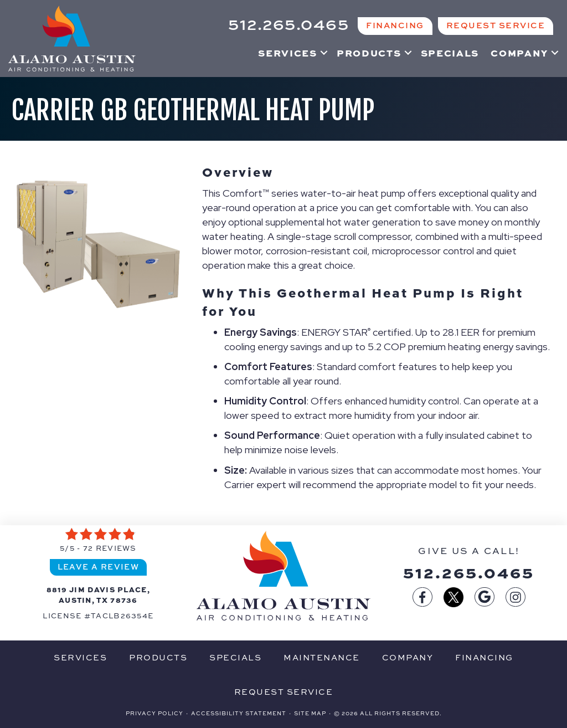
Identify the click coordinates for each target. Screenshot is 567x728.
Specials (450, 53)
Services (288, 53)
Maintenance (322, 657)
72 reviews (110, 548)
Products (369, 53)
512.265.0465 (469, 572)
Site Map (310, 713)
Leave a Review (99, 566)
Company (519, 53)
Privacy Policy (154, 713)
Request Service (284, 692)
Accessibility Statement (239, 713)
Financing (484, 657)
